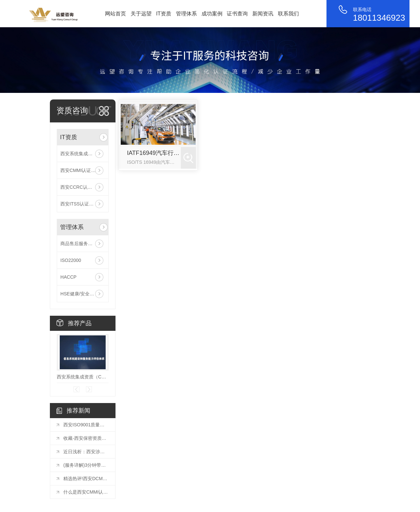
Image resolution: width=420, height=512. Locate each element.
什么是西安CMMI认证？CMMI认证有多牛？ (86, 492)
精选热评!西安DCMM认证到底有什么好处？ (86, 479)
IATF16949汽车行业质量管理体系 (154, 153)
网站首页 (115, 14)
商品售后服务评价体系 (83, 244)
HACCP (68, 277)
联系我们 (288, 14)
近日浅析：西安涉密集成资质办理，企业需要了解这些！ (86, 452)
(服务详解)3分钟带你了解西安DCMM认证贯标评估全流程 (86, 465)
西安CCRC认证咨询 (81, 187)
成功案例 (212, 14)
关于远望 (141, 14)
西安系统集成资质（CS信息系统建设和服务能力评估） (83, 154)
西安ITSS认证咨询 (79, 204)
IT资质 (164, 14)
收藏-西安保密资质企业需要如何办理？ (86, 438)
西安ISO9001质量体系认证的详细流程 (86, 425)
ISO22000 (71, 260)
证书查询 (237, 14)
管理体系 (186, 14)
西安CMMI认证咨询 (80, 170)
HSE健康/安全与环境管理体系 (83, 294)
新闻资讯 (263, 14)
